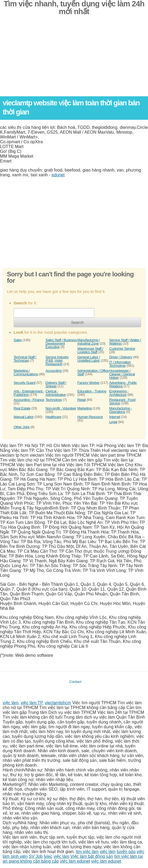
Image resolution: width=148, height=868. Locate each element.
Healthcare (53, 417)
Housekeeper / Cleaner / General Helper (122, 374)
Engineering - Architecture (119, 393)
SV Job (36, 856)
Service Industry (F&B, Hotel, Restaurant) (57, 361)
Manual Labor (24, 417)
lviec (48, 856)
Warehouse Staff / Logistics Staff (90, 350)
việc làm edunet (75, 861)
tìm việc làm (87, 852)
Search (77, 322)
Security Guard (24, 383)
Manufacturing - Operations (120, 410)
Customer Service (122, 349)
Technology (54, 400)
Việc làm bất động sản (92, 856)
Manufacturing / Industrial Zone (89, 342)
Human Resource (90, 417)
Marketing (85, 408)
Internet (115, 417)
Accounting (53, 371)
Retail (82, 400)
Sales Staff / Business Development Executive (61, 343)
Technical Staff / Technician (25, 359)
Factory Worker (89, 383)
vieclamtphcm (58, 703)
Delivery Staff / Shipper (56, 384)
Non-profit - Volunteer (61, 408)
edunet (58, 175)
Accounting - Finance (29, 400)
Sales (18, 340)
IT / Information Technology (120, 364)
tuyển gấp (126, 852)
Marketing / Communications (26, 372)
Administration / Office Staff (93, 372)
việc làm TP (32, 703)
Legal (113, 422)
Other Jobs (22, 427)
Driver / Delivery (121, 357)
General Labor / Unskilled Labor (89, 359)
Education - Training (92, 391)
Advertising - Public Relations (123, 384)
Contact (75, 682)
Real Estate (22, 408)
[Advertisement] (74, 59)
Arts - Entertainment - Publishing (29, 393)
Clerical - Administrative (56, 393)
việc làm (11, 703)
